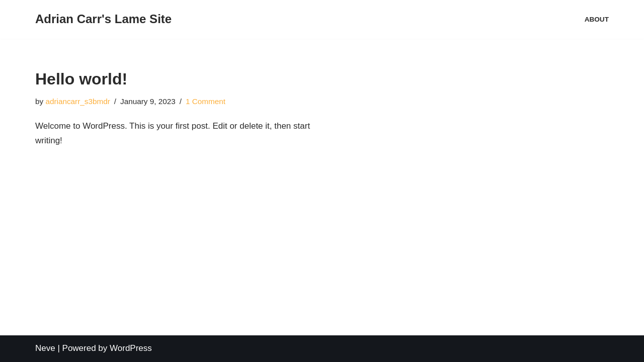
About (597, 19)
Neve (45, 348)
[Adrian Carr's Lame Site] (103, 19)
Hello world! (81, 79)
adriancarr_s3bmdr (77, 101)
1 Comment (206, 101)
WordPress (131, 348)
